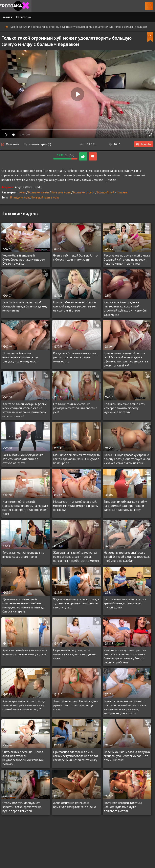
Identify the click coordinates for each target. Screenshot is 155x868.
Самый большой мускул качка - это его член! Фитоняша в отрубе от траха (24, 459)
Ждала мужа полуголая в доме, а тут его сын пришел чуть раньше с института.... (76, 603)
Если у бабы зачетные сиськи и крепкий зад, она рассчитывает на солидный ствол (75, 306)
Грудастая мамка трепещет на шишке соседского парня (23, 554)
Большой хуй (106, 192)
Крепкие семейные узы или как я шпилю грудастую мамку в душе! (25, 652)
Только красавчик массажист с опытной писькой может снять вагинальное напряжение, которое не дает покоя (125, 707)
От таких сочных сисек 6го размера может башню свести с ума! (75, 408)
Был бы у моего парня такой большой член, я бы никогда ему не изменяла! (25, 306)
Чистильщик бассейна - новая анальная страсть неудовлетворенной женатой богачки (23, 758)
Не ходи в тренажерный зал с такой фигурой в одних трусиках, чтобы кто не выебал (127, 556)
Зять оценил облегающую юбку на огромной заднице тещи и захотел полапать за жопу (125, 506)
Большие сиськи (84, 192)
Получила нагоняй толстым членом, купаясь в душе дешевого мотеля (123, 807)
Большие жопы (61, 192)
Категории (24, 17)
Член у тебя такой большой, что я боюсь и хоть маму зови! (75, 257)
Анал (22, 192)
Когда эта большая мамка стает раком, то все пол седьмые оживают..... (75, 357)
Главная (7, 17)
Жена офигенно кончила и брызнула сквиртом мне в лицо (75, 805)
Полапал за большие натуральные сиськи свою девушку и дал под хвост (20, 357)
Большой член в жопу (45, 197)
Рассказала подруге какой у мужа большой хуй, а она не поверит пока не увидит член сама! (127, 259)
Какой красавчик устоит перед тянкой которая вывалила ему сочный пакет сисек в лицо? (24, 705)
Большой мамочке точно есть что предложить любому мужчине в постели (124, 408)
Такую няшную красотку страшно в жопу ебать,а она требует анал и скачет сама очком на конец (127, 459)
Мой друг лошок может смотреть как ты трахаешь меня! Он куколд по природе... (76, 459)
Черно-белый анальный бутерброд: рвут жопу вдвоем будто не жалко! (24, 259)
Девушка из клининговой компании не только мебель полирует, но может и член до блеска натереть (24, 605)
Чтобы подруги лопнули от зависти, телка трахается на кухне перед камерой (22, 807)
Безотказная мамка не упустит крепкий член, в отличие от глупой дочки (125, 603)
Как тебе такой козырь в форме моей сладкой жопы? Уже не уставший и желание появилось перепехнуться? (25, 410)
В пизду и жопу (20, 197)
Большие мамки (39, 192)
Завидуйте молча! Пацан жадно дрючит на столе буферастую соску (75, 705)
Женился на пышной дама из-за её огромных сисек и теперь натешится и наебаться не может (76, 556)
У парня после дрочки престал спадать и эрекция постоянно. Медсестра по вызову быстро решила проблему (125, 656)
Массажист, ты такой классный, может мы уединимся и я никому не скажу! (76, 506)
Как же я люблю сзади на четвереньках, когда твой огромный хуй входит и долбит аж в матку (126, 308)
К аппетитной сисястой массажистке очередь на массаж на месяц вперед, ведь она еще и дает (25, 508)
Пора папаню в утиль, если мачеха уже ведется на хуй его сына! (75, 654)
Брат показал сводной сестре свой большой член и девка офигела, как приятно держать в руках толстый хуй (126, 359)
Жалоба (144, 144)
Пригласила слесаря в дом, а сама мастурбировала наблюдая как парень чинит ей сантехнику (76, 756)
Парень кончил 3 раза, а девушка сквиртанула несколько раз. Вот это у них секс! (127, 756)
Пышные (122, 192)
